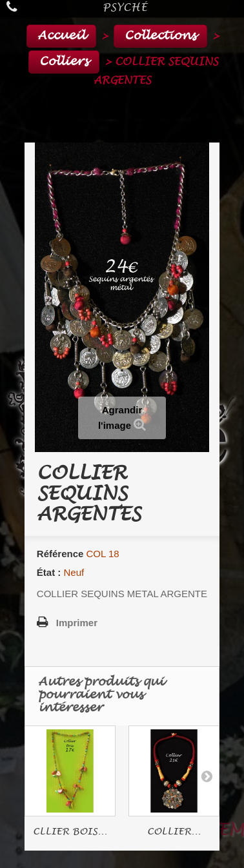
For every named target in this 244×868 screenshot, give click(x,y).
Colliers (64, 62)
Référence (60, 554)
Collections (160, 36)
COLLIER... (174, 832)
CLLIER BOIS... (70, 832)
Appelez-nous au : (15, 7)
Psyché (125, 7)
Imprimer (77, 623)
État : (49, 572)
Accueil (61, 36)
